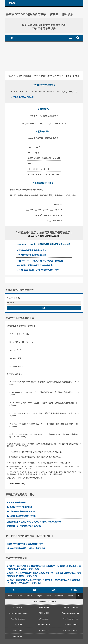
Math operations (44, 625)
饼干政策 (74, 590)
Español (29, 596)
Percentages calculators (70, 613)
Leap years (18, 625)
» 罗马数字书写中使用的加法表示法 (32, 255)
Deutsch (10, 596)
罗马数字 (13, 3)
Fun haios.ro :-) (44, 631)
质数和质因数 (18, 607)
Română (71, 596)
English (19, 596)
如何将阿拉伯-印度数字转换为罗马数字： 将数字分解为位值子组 (34, 522)
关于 (14, 590)
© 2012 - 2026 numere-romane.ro (44, 602)
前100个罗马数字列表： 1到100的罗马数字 (25, 544)
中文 (79, 596)
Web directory (18, 636)
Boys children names (70, 631)
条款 (54, 590)
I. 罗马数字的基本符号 (16, 503)
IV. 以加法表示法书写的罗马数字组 (22, 516)
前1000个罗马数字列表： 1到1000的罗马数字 (26, 548)
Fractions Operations (70, 607)
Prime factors (44, 607)
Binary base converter (70, 619)
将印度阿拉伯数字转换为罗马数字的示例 (24, 526)
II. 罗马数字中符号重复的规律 (20, 507)
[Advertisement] (44, 56)
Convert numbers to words (18, 613)
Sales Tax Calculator (18, 619)
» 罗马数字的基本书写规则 (22, 97)
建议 (34, 590)
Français (39, 596)
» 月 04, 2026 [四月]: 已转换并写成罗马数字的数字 (38, 270)
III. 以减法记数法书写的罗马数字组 (22, 512)
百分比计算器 (44, 613)
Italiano (49, 596)
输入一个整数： (14, 298)
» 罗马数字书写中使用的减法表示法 (32, 250)
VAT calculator (44, 619)
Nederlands (59, 596)
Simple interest (18, 631)
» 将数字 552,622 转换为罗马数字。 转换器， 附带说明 (40, 261)
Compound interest (70, 625)
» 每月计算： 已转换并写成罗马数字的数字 (35, 265)
